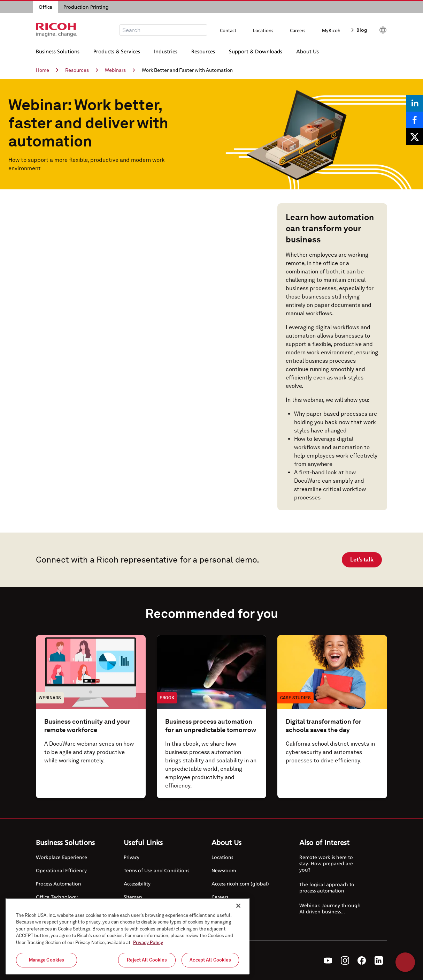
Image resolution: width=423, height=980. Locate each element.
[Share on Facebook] (415, 120)
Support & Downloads (256, 51)
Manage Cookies (47, 960)
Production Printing (86, 7)
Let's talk (362, 560)
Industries (166, 51)
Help (405, 962)
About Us (307, 51)
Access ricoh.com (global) (240, 884)
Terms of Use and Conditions (156, 870)
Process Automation (59, 884)
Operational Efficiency (61, 870)
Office (45, 7)
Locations (263, 30)
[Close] (238, 906)
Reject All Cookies (147, 960)
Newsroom (224, 870)
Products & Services (117, 51)
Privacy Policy (148, 943)
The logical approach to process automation (327, 887)
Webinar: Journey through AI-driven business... (330, 908)
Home (47, 70)
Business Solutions (58, 51)
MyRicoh (331, 30)
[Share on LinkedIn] (415, 103)
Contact (228, 30)
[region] (128, 936)
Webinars (120, 70)
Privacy (132, 857)
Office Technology (57, 897)
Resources (203, 51)
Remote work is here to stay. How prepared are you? (326, 863)
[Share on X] (415, 137)
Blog (359, 30)
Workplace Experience (61, 857)
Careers (298, 30)
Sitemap (133, 897)
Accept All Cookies (210, 960)
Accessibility (137, 884)
